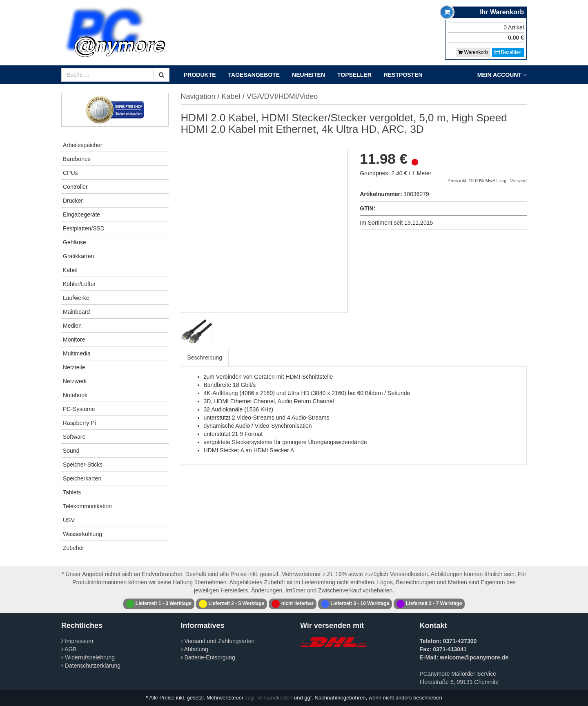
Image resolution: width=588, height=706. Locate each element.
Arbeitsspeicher (83, 145)
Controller (75, 187)
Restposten (403, 75)
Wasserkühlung (82, 534)
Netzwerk (75, 381)
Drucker (73, 201)
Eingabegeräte (81, 214)
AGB (69, 649)
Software (74, 437)
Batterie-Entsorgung (208, 657)
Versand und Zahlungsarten (218, 641)
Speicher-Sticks (83, 465)
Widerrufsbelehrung (88, 657)
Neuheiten (308, 75)
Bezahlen (508, 52)
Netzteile (74, 367)
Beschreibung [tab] (205, 357)
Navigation (198, 96)
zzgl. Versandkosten (269, 698)
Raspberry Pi (79, 423)
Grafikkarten (78, 256)
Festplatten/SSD (84, 228)
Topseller (354, 75)
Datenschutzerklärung (91, 666)
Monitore (74, 340)
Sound (71, 451)
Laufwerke (76, 298)
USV (69, 520)
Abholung (195, 649)
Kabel (70, 270)
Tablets (72, 492)
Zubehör (73, 548)
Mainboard (76, 312)
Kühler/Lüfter (79, 284)
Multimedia (77, 353)
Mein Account (502, 75)
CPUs (70, 173)
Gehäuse (75, 242)
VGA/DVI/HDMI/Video (282, 96)
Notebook (75, 395)
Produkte (200, 75)
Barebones (77, 159)
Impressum (77, 641)
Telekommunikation (87, 506)
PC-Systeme (79, 409)
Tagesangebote (254, 75)
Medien (72, 326)
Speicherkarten (82, 478)
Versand (518, 181)
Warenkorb (473, 52)
